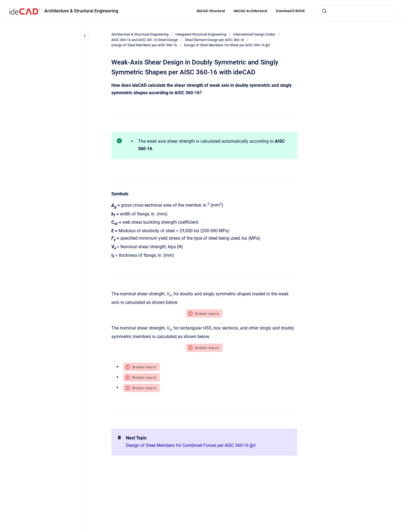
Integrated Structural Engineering (201, 34)
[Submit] (324, 11)
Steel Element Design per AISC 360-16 (215, 40)
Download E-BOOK (290, 11)
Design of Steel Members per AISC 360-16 (144, 45)
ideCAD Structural (211, 11)
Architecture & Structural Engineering (81, 11)
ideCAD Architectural (250, 11)
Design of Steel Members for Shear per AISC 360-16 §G (227, 45)
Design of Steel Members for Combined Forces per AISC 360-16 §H (191, 445)
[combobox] (357, 11)
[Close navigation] (85, 36)
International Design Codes (254, 34)
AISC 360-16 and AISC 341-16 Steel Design (145, 40)
